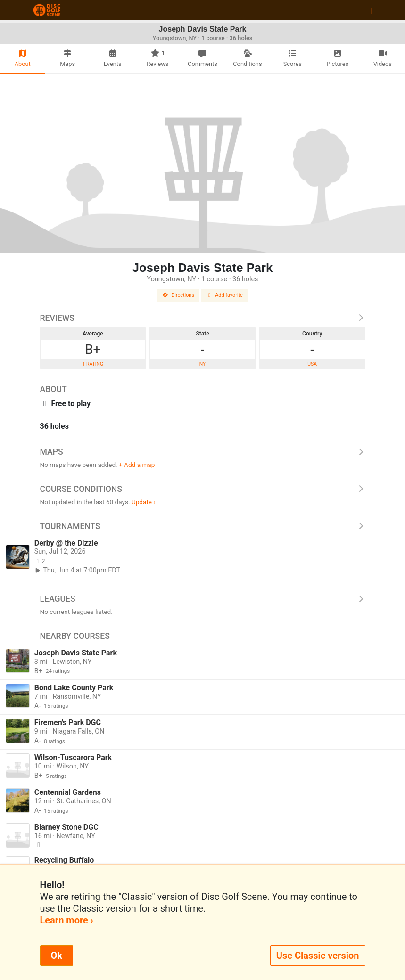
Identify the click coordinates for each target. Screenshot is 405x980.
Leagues (203, 599)
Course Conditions (203, 489)
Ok (57, 955)
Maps (203, 452)
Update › (144, 502)
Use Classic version (318, 955)
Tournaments (203, 526)
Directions (178, 295)
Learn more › (67, 920)
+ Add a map (137, 465)
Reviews (203, 318)
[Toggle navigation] (370, 10)
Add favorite (224, 295)
